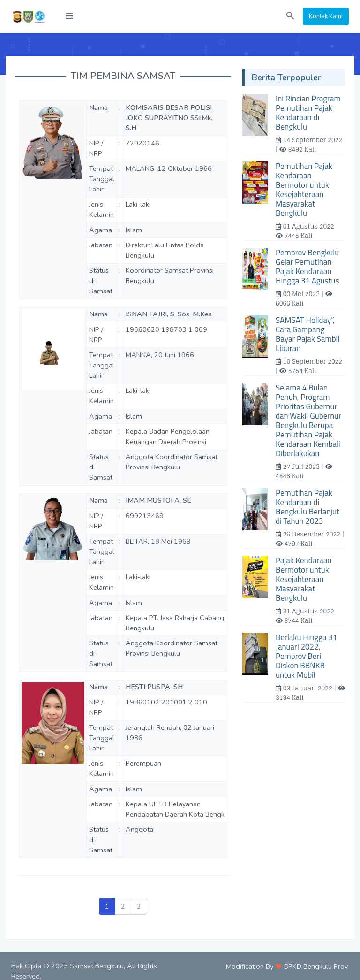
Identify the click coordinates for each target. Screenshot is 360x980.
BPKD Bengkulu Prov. (316, 966)
